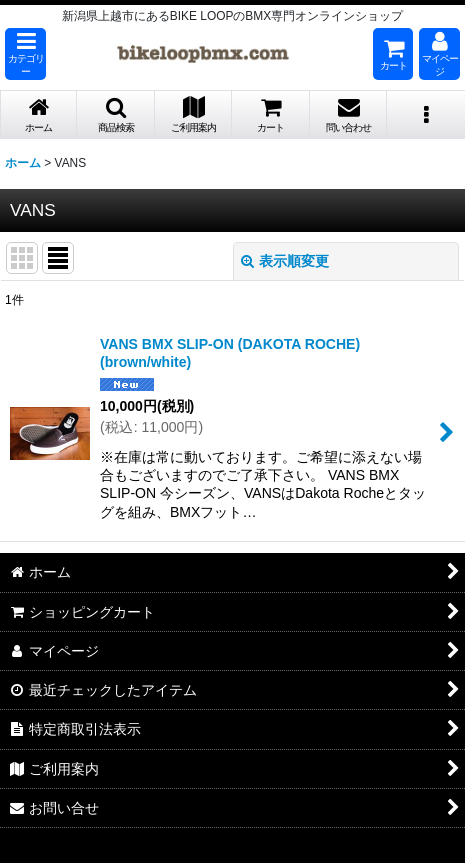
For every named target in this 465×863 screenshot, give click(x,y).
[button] (25, 54)
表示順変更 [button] (285, 261)
